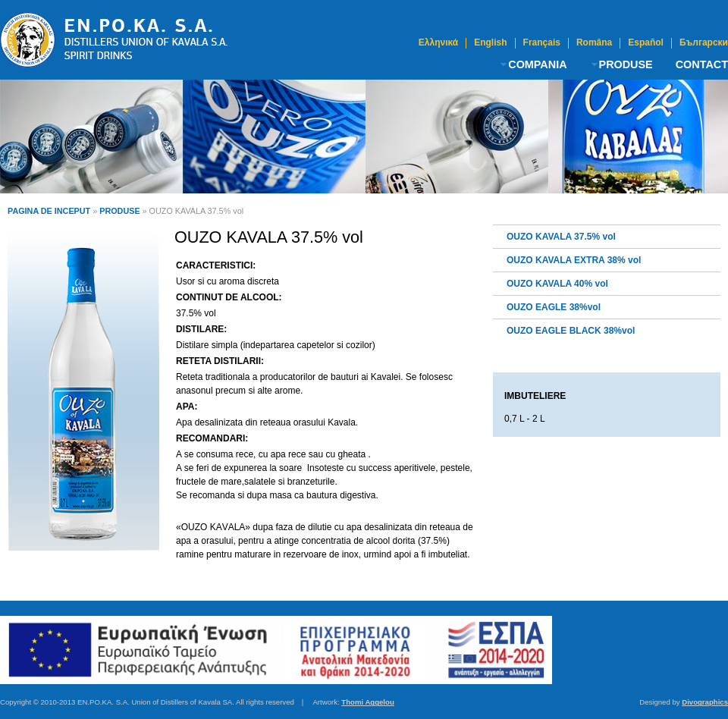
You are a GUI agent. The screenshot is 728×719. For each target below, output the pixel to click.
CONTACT (702, 64)
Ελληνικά (438, 43)
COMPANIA (537, 64)
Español (646, 43)
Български (704, 43)
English (490, 43)
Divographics (705, 702)
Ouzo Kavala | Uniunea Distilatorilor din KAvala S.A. (114, 39)
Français (542, 43)
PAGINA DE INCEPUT (49, 211)
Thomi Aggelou (367, 702)
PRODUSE (626, 64)
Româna (594, 43)
